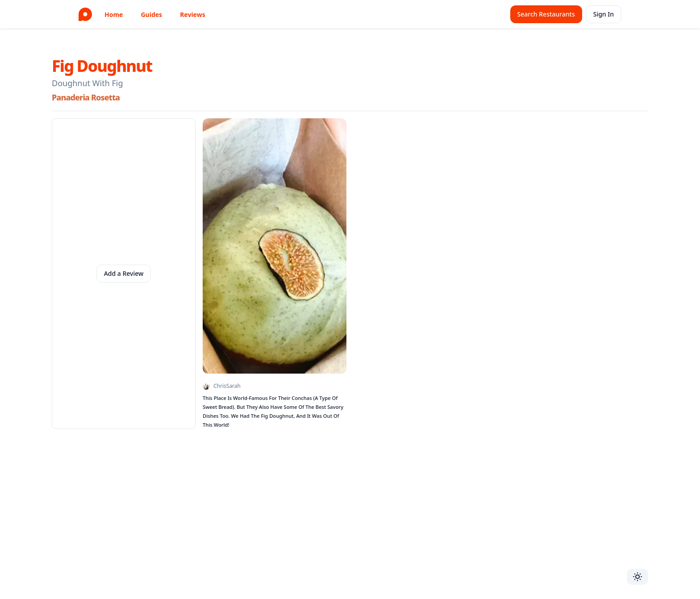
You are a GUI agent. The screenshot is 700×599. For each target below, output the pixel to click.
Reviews (193, 15)
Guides (151, 15)
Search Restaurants (546, 14)
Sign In (604, 14)
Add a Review (124, 273)
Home (114, 15)
